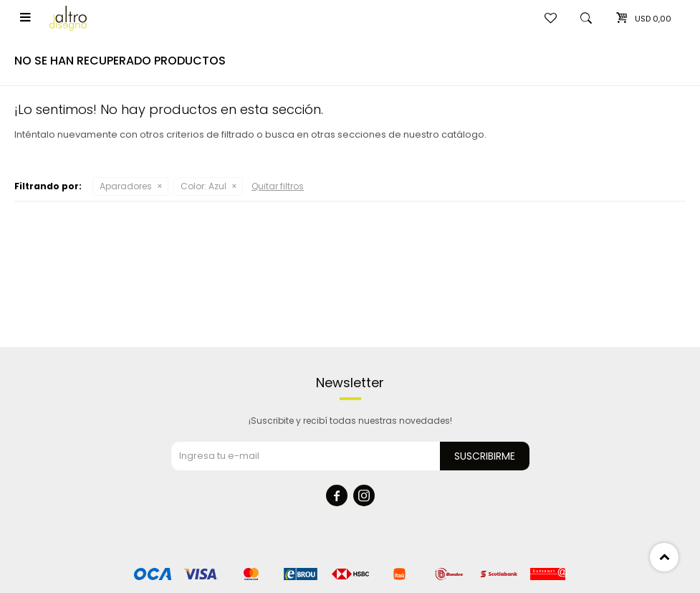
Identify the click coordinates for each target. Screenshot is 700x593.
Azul (203, 186)
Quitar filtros (278, 186)
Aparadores (126, 186)
